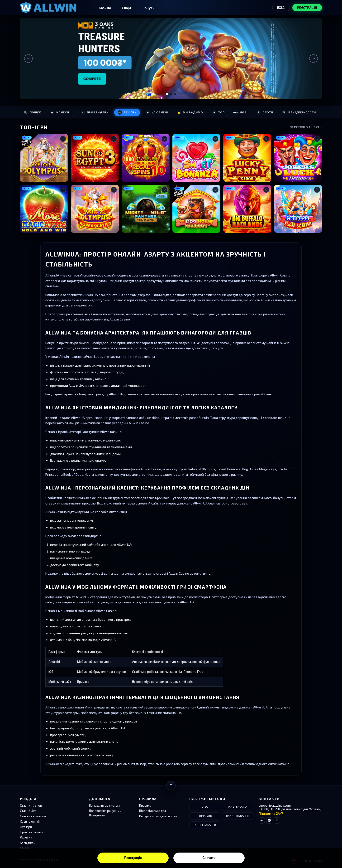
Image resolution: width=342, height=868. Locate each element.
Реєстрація (133, 858)
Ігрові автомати (32, 832)
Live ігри (26, 827)
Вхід (281, 8)
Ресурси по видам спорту (158, 816)
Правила (145, 805)
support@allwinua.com (275, 805)
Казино (105, 8)
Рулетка (26, 837)
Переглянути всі (306, 127)
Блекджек (28, 843)
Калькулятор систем (104, 805)
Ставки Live (28, 811)
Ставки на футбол (33, 816)
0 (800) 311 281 (269, 809)
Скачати (209, 858)
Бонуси (149, 8)
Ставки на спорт (32, 805)
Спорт (127, 8)
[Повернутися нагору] (171, 786)
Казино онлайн (31, 821)
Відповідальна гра (153, 811)
